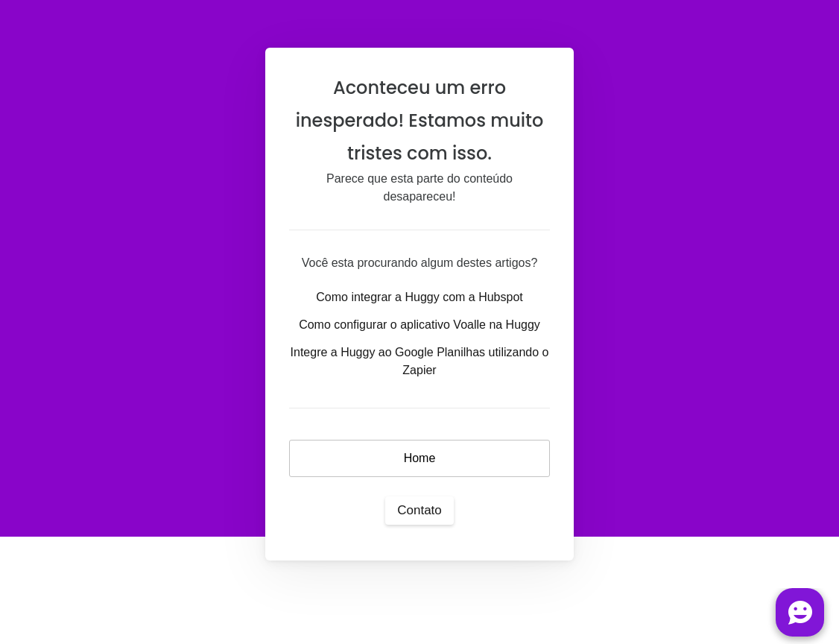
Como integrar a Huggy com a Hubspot (419, 297)
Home (420, 458)
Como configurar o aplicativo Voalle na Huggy (419, 325)
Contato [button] (419, 510)
